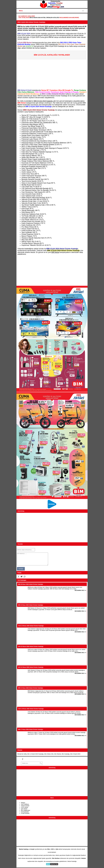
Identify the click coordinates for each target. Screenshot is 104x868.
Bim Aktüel (47, 754)
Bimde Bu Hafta (22, 754)
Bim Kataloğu (66, 754)
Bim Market (58, 754)
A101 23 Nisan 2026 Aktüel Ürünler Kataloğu (31, 626)
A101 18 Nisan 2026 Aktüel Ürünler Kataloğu (31, 709)
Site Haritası (56, 858)
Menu (21, 11)
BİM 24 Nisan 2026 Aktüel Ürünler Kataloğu (31, 605)
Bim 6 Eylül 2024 (75, 754)
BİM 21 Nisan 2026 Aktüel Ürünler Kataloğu (31, 688)
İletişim (23, 803)
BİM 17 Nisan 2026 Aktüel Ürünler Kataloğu (31, 730)
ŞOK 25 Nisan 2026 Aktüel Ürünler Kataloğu (31, 647)
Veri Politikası (25, 804)
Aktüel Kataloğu (72, 861)
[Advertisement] (53, 74)
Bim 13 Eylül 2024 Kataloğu (36, 754)
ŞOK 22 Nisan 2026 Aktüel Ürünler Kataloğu (31, 667)
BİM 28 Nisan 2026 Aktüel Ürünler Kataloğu (44, 18)
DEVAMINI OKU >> (80, 590)
